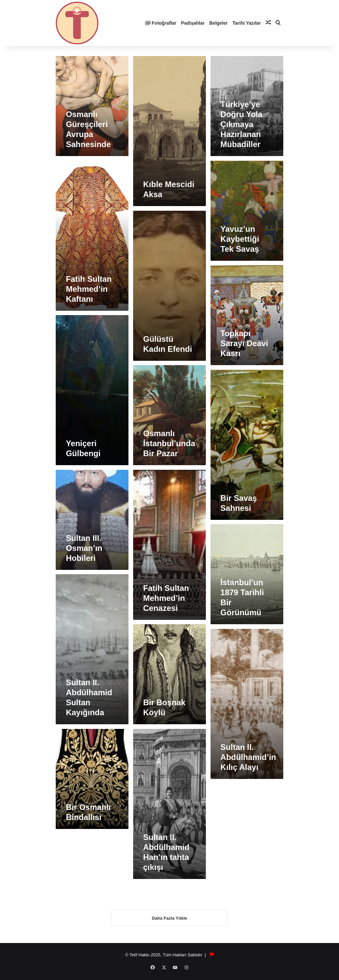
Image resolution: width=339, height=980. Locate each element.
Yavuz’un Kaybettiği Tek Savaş (240, 239)
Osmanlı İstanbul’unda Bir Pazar (169, 443)
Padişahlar (193, 23)
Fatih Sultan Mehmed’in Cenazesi (166, 598)
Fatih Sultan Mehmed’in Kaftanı (89, 289)
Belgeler (218, 23)
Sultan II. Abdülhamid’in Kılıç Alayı (248, 757)
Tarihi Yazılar (247, 23)
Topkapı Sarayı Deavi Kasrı (244, 343)
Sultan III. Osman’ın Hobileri (84, 548)
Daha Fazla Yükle (169, 920)
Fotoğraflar (161, 23)
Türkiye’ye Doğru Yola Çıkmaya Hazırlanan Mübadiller (242, 124)
